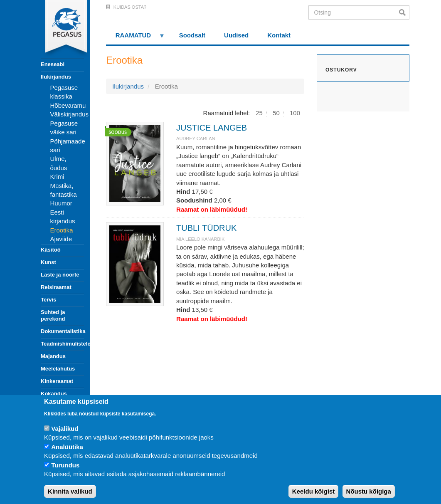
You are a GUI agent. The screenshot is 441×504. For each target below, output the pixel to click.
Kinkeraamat (57, 381)
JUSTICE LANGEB (212, 128)
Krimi (57, 177)
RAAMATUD (136, 38)
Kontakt (279, 35)
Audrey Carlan (196, 138)
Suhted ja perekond (53, 315)
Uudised (236, 35)
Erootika (62, 230)
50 (276, 113)
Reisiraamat (56, 287)
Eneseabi (53, 64)
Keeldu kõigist (314, 491)
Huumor (61, 203)
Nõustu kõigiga (369, 491)
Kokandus (54, 394)
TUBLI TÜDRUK (206, 228)
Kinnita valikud (70, 491)
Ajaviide (61, 239)
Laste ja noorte (60, 275)
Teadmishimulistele (62, 344)
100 (295, 113)
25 (259, 113)
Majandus (53, 356)
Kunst (48, 262)
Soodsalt (192, 35)
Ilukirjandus (56, 77)
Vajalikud (65, 429)
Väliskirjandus (70, 114)
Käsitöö (51, 250)
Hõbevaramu (68, 105)
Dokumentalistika (62, 331)
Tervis (48, 300)
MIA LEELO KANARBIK (200, 239)
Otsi (404, 12)
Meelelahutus (58, 369)
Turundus (65, 465)
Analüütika (67, 447)
